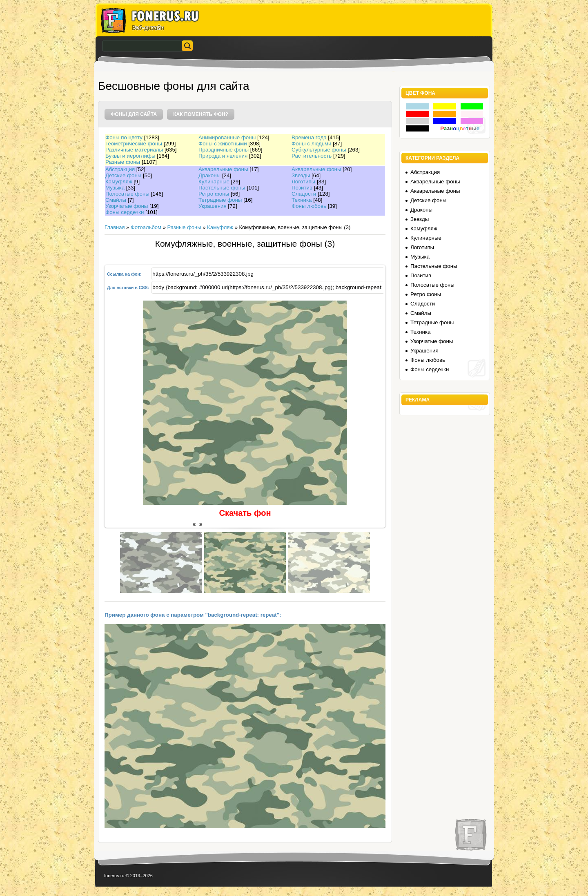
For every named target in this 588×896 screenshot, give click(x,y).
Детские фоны (123, 175)
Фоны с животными (223, 144)
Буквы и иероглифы (130, 156)
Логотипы (303, 182)
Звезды (301, 175)
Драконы (209, 175)
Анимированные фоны (227, 137)
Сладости (304, 194)
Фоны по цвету (124, 137)
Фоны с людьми (311, 144)
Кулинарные (214, 182)
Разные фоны (123, 162)
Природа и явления (223, 156)
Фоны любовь (309, 206)
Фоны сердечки (125, 212)
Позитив (302, 188)
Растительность (312, 156)
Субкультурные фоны (319, 150)
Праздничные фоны (224, 150)
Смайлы (116, 200)
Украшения (213, 206)
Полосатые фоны (127, 194)
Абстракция (120, 169)
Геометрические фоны (134, 144)
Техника (302, 200)
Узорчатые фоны (127, 206)
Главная (115, 227)
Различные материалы (134, 150)
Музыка (115, 188)
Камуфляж (119, 182)
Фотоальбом (146, 227)
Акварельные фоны (223, 169)
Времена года (309, 137)
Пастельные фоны (222, 188)
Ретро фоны (214, 194)
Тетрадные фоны (220, 200)
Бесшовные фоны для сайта (174, 86)
